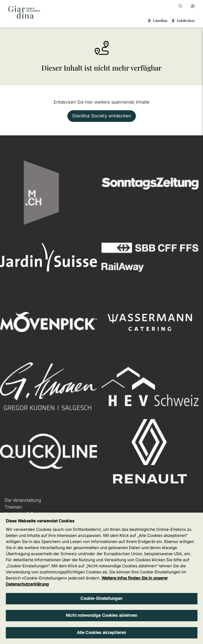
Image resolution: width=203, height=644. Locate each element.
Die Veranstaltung (23, 500)
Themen (13, 507)
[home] (24, 12)
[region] (101, 578)
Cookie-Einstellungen (101, 598)
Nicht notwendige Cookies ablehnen (101, 615)
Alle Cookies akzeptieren (102, 632)
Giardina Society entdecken (102, 116)
